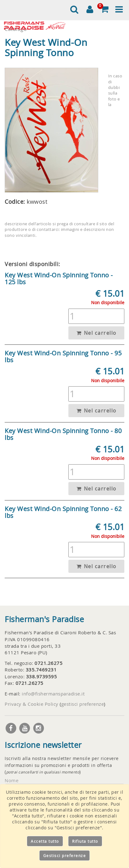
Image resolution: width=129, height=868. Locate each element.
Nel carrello (97, 333)
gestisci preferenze (83, 704)
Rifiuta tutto (85, 841)
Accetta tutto (45, 841)
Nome (12, 780)
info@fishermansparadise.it (53, 694)
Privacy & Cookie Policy (32, 704)
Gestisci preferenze (65, 856)
